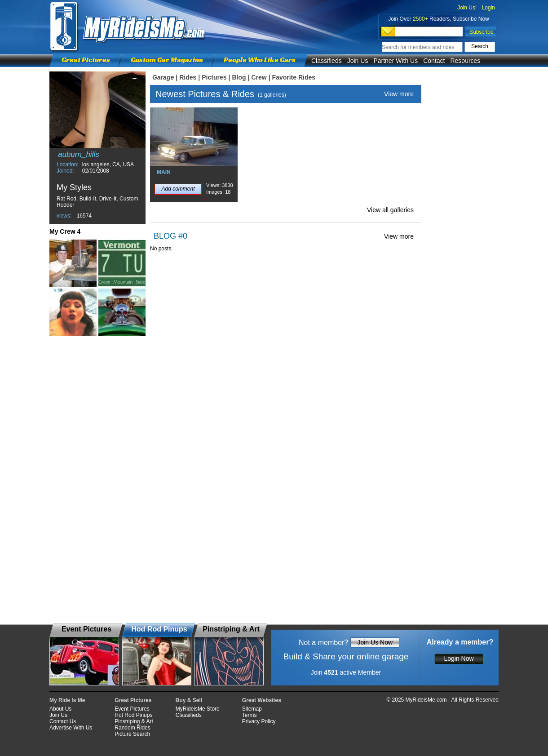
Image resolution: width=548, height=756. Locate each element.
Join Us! (467, 8)
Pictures (214, 77)
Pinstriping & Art (134, 721)
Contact (434, 61)
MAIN (164, 172)
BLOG (165, 236)
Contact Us (63, 721)
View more (399, 94)
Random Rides (132, 728)
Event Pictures (132, 709)
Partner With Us (396, 61)
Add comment (178, 189)
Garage (163, 77)
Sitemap (252, 709)
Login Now (459, 658)
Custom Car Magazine (167, 60)
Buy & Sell (189, 700)
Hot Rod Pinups (133, 715)
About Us (60, 709)
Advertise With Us (71, 728)
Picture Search (132, 734)
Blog (239, 77)
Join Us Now (375, 642)
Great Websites (262, 700)
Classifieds (327, 61)
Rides (188, 77)
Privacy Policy (259, 721)
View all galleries (390, 210)
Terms (250, 715)
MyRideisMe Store (198, 709)
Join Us (358, 61)
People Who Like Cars (260, 60)
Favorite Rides (294, 77)
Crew (259, 77)
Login (488, 8)
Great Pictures (86, 60)
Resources (465, 61)
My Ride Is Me (67, 700)
